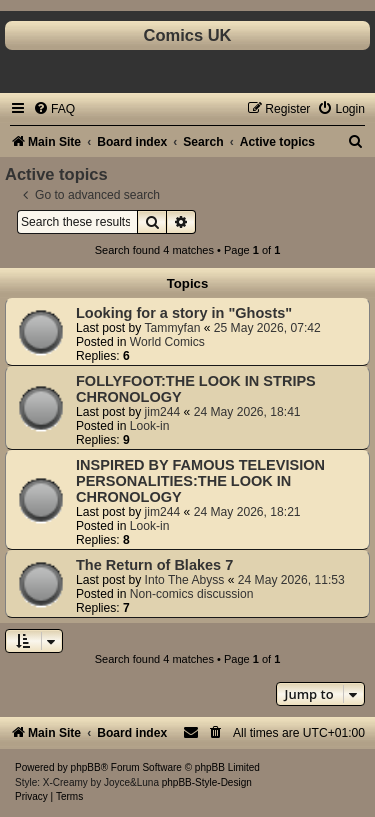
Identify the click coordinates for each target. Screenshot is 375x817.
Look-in (150, 426)
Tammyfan (173, 328)
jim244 (163, 412)
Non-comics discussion (192, 594)
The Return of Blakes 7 (154, 565)
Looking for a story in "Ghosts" (184, 313)
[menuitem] (54, 109)
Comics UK (187, 35)
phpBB (86, 767)
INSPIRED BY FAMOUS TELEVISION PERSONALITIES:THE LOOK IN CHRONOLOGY (200, 481)
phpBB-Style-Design (207, 782)
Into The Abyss (185, 580)
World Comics (167, 342)
